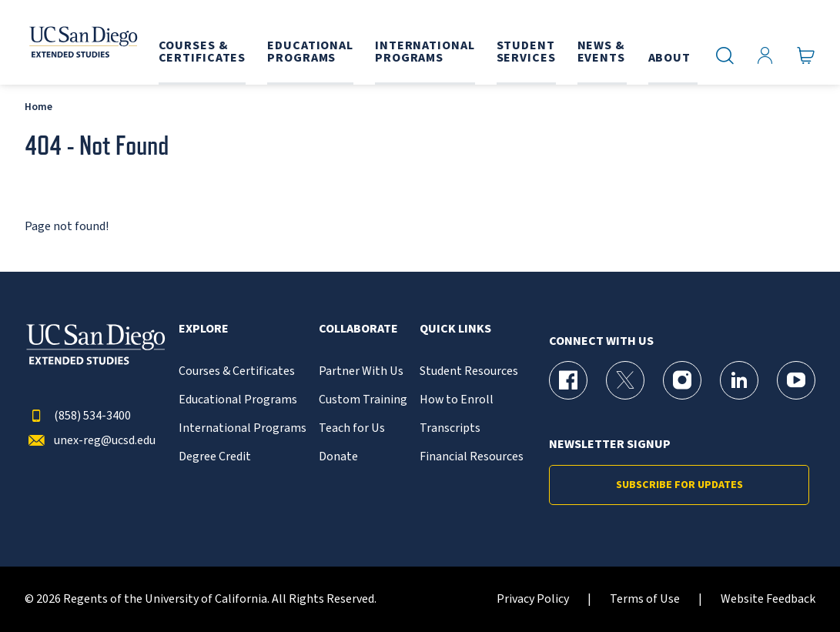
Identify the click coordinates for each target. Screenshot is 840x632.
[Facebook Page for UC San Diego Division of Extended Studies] (568, 380)
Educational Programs (238, 400)
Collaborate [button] (358, 329)
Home (38, 107)
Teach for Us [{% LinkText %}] (352, 428)
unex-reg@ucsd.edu (90, 441)
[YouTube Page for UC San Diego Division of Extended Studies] (796, 380)
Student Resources (469, 371)
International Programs (243, 428)
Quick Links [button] (455, 329)
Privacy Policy (533, 599)
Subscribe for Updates (679, 485)
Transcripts (450, 428)
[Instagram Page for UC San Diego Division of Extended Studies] (682, 380)
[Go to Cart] (806, 56)
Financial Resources (472, 457)
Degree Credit (215, 457)
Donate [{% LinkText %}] (338, 457)
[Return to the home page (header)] (80, 42)
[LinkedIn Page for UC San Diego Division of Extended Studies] (739, 380)
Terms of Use (645, 599)
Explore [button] (204, 329)
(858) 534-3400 (78, 416)
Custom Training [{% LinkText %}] (363, 400)
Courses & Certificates (237, 371)
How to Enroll (457, 400)
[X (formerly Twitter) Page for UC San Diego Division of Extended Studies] (625, 380)
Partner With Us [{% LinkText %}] (361, 371)
